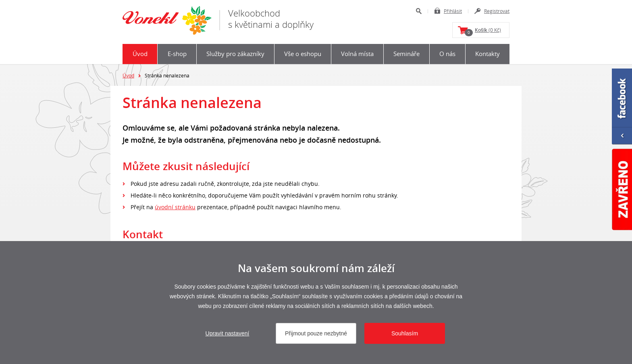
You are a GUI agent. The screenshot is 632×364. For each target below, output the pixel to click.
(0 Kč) (483, 31)
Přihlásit (453, 11)
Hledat (419, 11)
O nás (447, 54)
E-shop (177, 54)
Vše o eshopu (303, 54)
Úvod (140, 54)
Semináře (406, 54)
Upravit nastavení (228, 333)
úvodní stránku (175, 207)
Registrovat (497, 11)
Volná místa (357, 54)
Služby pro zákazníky (235, 54)
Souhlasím (405, 333)
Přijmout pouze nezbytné (316, 333)
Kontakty (488, 54)
